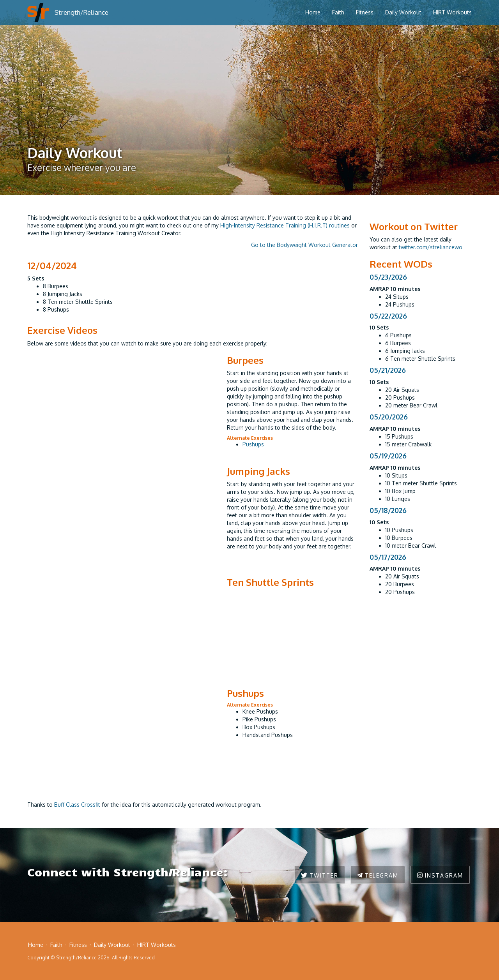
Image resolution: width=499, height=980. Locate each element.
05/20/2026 (389, 417)
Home (313, 12)
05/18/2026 (388, 510)
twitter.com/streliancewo (431, 247)
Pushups (253, 444)
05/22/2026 (388, 316)
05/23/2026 (388, 277)
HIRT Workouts (452, 12)
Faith (338, 12)
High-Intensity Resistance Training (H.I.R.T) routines (285, 225)
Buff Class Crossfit (77, 805)
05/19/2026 (388, 456)
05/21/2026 (388, 370)
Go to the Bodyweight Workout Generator (304, 245)
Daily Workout (403, 12)
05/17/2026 (388, 557)
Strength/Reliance (81, 12)
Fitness (365, 12)
